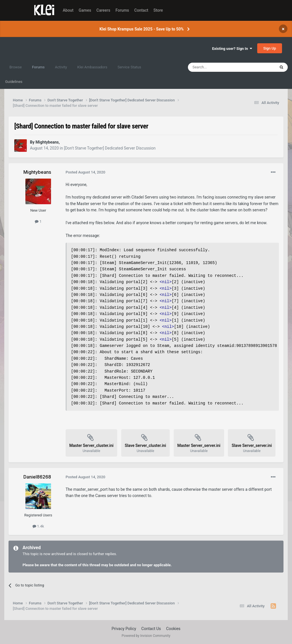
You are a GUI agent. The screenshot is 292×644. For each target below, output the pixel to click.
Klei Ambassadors (92, 67)
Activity (61, 67)
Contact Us (151, 629)
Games (85, 10)
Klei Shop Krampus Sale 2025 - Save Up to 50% (142, 29)
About (68, 10)
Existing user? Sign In (232, 49)
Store (158, 10)
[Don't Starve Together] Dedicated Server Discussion (110, 148)
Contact (141, 10)
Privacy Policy (124, 629)
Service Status (129, 67)
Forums (122, 10)
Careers (103, 10)
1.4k (38, 526)
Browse (16, 67)
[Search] (218, 67)
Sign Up (270, 48)
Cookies (173, 629)
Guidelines (14, 82)
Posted (85, 172)
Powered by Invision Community (146, 636)
